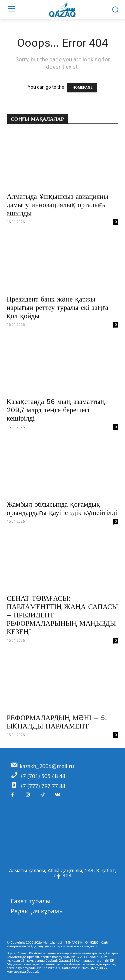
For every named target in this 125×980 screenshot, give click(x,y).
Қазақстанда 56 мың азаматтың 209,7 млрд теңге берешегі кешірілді (56, 410)
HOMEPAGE (82, 88)
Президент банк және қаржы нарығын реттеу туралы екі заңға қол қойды (57, 307)
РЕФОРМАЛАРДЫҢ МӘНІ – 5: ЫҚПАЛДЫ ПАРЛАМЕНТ (57, 722)
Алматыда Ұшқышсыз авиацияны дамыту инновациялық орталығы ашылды (57, 205)
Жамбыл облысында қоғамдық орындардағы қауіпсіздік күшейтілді (62, 508)
